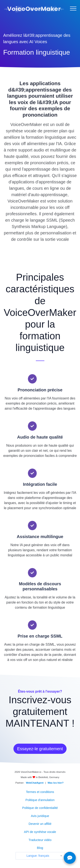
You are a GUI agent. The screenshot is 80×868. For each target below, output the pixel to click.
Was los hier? (55, 783)
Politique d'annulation (40, 800)
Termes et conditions (40, 792)
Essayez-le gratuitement (40, 749)
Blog (40, 848)
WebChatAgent (35, 783)
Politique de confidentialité (40, 808)
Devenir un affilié (40, 824)
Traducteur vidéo (40, 840)
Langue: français (38, 856)
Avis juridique (40, 816)
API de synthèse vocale (40, 832)
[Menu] (73, 9)
